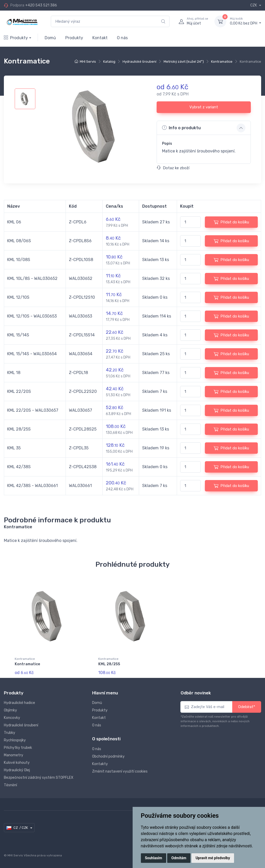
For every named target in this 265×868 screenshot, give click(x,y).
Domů (50, 38)
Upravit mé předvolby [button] (213, 858)
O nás (122, 38)
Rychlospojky (15, 740)
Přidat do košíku (231, 222)
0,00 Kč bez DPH (246, 21)
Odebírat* (247, 707)
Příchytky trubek (18, 748)
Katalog (109, 62)
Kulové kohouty (17, 763)
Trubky (10, 733)
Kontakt (100, 38)
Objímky (10, 710)
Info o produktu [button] (181, 128)
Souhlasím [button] (154, 858)
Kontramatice (222, 62)
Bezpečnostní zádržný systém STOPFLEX (39, 778)
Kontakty (100, 764)
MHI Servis (88, 62)
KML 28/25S (109, 664)
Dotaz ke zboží (173, 168)
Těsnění (10, 785)
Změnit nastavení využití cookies (120, 771)
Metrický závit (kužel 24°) (184, 62)
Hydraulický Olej (17, 770)
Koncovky (12, 718)
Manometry (14, 755)
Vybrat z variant (204, 107)
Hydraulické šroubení (139, 62)
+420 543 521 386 (41, 5)
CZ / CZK (17, 828)
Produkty (16, 38)
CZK (254, 5)
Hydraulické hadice (19, 703)
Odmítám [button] (179, 858)
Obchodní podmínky (108, 756)
